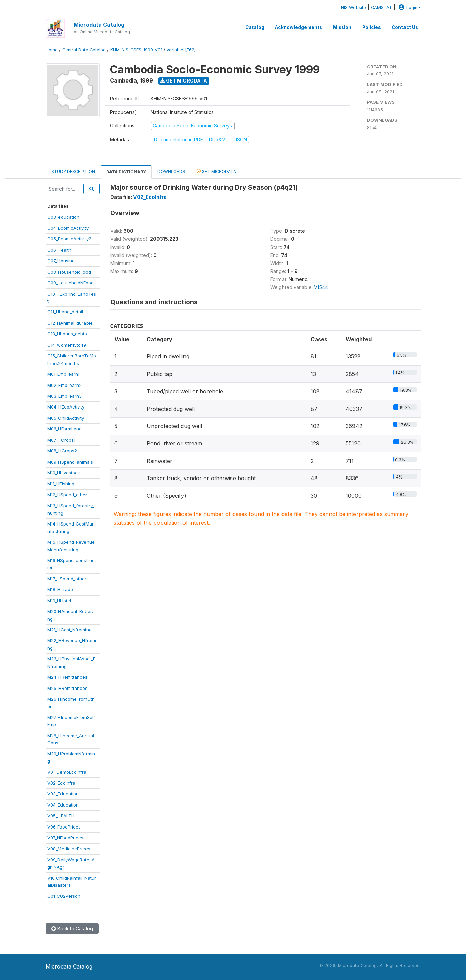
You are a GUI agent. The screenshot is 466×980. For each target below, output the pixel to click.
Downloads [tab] (171, 172)
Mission (342, 27)
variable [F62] (181, 50)
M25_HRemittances (67, 688)
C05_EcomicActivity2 (69, 239)
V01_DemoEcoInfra (67, 772)
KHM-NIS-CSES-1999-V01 (136, 50)
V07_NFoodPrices (65, 838)
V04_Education (63, 805)
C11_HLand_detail (65, 312)
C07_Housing (61, 261)
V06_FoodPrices (64, 827)
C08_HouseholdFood (69, 272)
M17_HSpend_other (67, 579)
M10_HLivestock (64, 473)
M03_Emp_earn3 (65, 396)
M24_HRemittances (67, 677)
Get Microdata (184, 81)
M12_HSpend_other (67, 495)
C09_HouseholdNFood (70, 283)
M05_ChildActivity (66, 418)
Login (407, 8)
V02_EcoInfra (61, 783)
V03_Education (63, 794)
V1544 (321, 287)
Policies (372, 27)
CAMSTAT (382, 8)
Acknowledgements (299, 27)
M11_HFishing (61, 484)
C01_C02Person (64, 896)
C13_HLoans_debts (67, 334)
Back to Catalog (72, 928)
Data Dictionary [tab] (126, 172)
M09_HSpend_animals (70, 462)
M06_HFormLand (65, 429)
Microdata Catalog (99, 25)
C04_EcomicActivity (68, 228)
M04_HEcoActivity (66, 407)
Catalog (255, 27)
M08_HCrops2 (62, 451)
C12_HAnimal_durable (70, 323)
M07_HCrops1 (61, 440)
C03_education (63, 217)
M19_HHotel (59, 601)
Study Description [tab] (73, 172)
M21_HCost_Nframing (69, 630)
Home (52, 50)
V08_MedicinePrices (69, 849)
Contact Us (405, 27)
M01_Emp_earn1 (63, 374)
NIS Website (353, 8)
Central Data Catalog (84, 50)
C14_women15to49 (67, 345)
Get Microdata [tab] (216, 171)
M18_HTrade (60, 589)
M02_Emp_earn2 (65, 385)
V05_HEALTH (61, 816)
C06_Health (59, 250)
